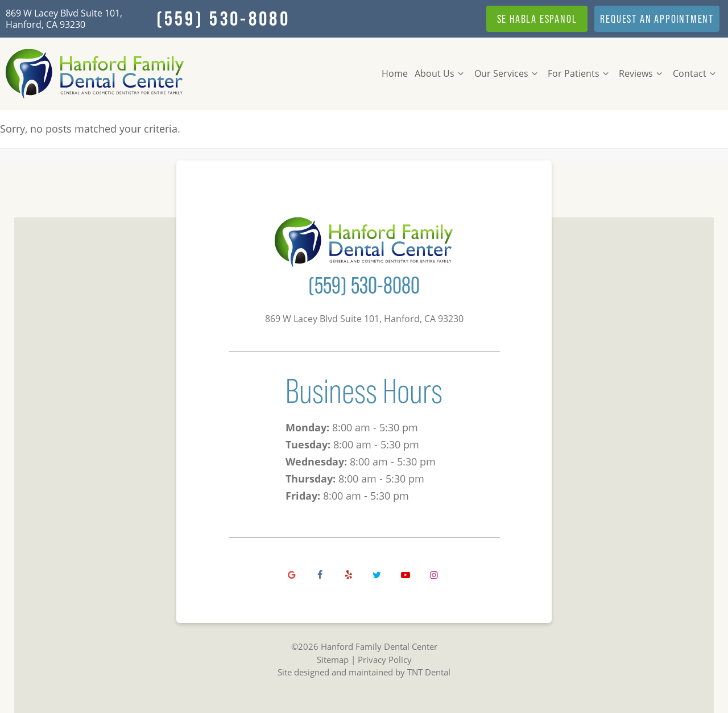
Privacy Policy (385, 660)
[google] (292, 575)
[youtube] (406, 575)
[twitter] (377, 575)
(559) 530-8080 (223, 19)
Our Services (508, 74)
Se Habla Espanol (537, 19)
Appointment (657, 19)
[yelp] (349, 575)
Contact (696, 74)
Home (395, 73)
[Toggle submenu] (461, 74)
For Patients (580, 74)
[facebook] (320, 575)
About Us (441, 74)
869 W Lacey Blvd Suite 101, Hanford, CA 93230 (64, 19)
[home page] (95, 74)
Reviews (642, 74)
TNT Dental (429, 672)
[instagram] (434, 575)
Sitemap (333, 660)
